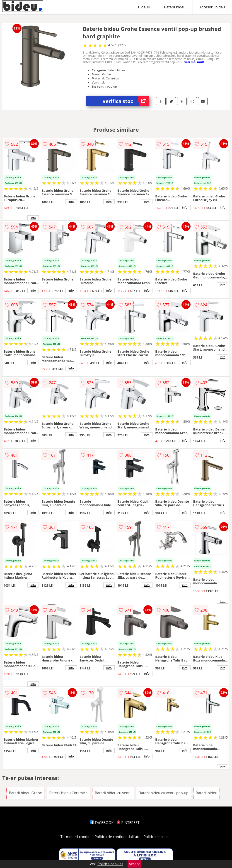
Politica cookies (157, 837)
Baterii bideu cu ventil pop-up (164, 793)
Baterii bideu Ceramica (68, 793)
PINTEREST (128, 823)
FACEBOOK (102, 823)
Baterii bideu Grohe (25, 793)
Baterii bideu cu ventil (113, 793)
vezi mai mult (194, 62)
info (33, 218)
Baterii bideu (175, 7)
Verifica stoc (126, 101)
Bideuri (144, 7)
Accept (134, 864)
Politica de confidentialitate (118, 837)
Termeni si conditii (76, 837)
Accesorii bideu (212, 7)
